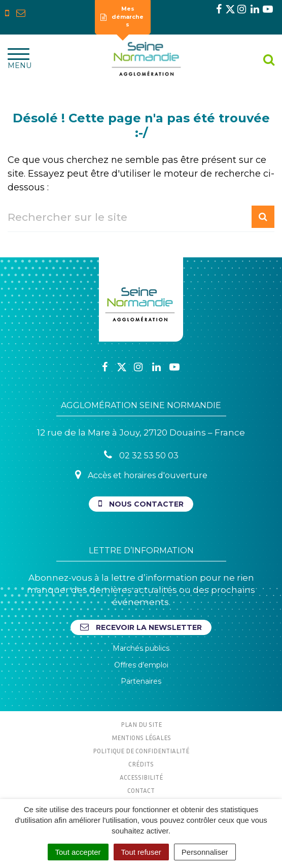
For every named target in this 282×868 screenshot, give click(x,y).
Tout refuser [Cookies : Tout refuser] (141, 852)
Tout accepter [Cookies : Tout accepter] (78, 852)
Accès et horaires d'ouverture (141, 475)
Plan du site (141, 724)
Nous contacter (141, 504)
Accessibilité (141, 777)
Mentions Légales (141, 738)
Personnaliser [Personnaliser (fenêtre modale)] (205, 852)
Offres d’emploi (141, 665)
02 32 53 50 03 (141, 455)
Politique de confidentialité (141, 751)
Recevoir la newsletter (141, 627)
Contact (141, 790)
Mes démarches (122, 16)
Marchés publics (141, 648)
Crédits (141, 764)
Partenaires (141, 681)
